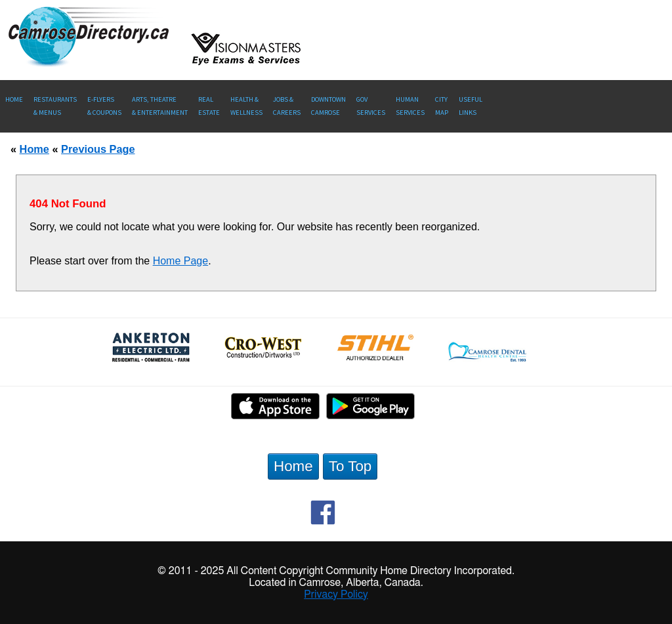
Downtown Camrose (328, 106)
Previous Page (98, 149)
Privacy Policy (336, 594)
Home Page (181, 261)
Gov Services (371, 106)
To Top (350, 466)
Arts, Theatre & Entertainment (160, 106)
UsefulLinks (471, 106)
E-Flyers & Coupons (104, 106)
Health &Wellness (246, 106)
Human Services (410, 106)
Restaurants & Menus (55, 106)
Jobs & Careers (287, 106)
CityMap (442, 106)
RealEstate (209, 106)
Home (14, 99)
